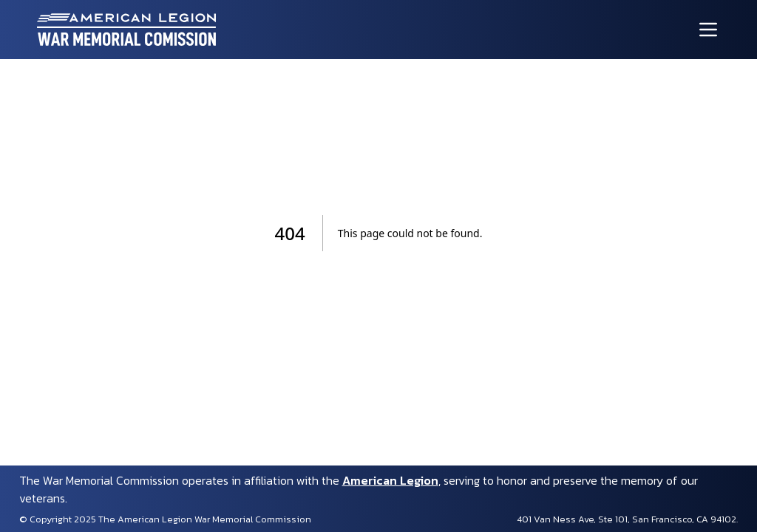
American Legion (390, 480)
